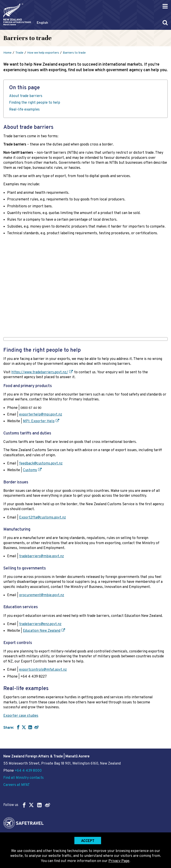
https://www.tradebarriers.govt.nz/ (40, 372)
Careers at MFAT (17, 785)
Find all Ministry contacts (23, 778)
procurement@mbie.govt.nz (42, 595)
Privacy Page (119, 861)
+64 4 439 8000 (28, 771)
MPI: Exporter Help (39, 421)
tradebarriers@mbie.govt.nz (42, 556)
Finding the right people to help (35, 103)
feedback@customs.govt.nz (41, 464)
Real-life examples (24, 110)
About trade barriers (26, 96)
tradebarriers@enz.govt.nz (40, 624)
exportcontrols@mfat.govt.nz (43, 670)
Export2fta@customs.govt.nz (43, 518)
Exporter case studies (21, 716)
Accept (88, 841)
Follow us (27, 805)
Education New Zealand (42, 631)
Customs (30, 470)
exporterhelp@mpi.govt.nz (41, 415)
